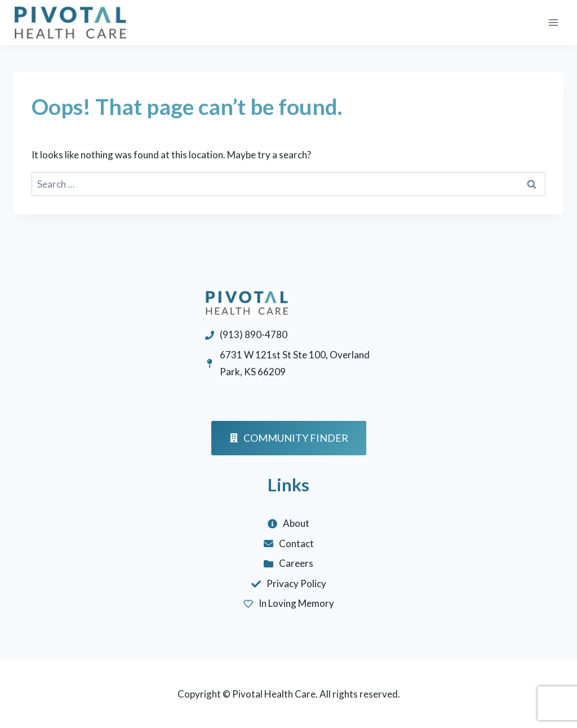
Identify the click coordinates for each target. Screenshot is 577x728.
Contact (296, 543)
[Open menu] (553, 22)
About (296, 523)
